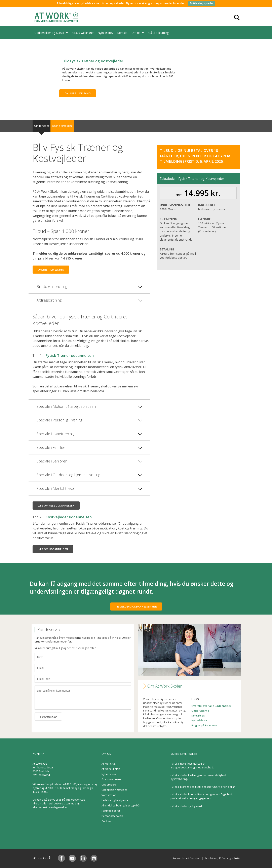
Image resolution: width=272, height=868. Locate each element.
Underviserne (200, 711)
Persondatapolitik (112, 816)
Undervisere (109, 785)
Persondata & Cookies (186, 858)
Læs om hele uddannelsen (56, 506)
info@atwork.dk (75, 800)
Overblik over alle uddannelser (211, 706)
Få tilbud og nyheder (202, 3)
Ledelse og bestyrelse (115, 800)
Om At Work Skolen (165, 686)
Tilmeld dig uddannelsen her (136, 606)
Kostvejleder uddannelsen (69, 517)
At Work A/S (109, 764)
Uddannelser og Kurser (51, 33)
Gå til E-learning (159, 33)
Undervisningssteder (114, 790)
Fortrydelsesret (111, 811)
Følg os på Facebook (204, 725)
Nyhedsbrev (105, 33)
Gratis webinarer (83, 33)
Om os (138, 33)
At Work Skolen (111, 769)
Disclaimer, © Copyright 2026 (222, 858)
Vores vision (109, 795)
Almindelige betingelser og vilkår (121, 805)
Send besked (48, 717)
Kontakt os (198, 716)
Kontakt (122, 33)
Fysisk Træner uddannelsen (70, 355)
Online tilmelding (78, 93)
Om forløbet (42, 126)
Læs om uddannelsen (53, 549)
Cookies (106, 821)
